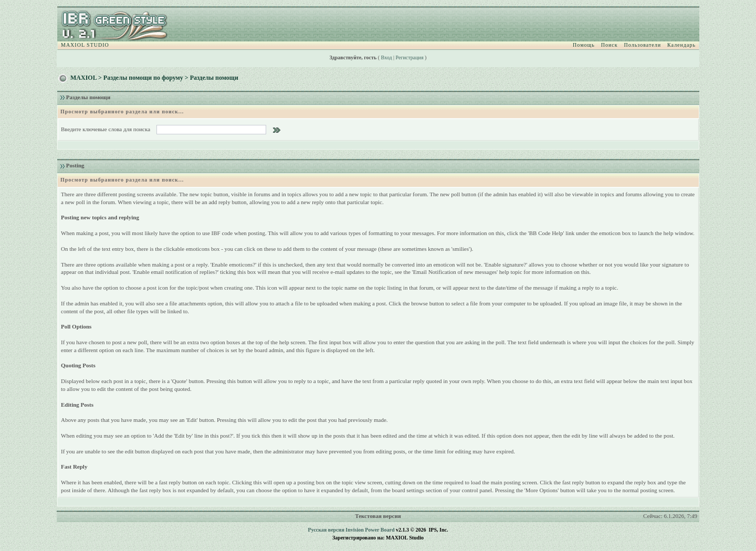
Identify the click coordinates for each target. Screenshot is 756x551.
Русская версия (326, 530)
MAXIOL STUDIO (85, 45)
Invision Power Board (370, 530)
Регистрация (410, 57)
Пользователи (643, 45)
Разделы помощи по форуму (143, 78)
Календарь (681, 45)
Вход (387, 57)
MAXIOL (83, 78)
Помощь (584, 45)
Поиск (610, 45)
